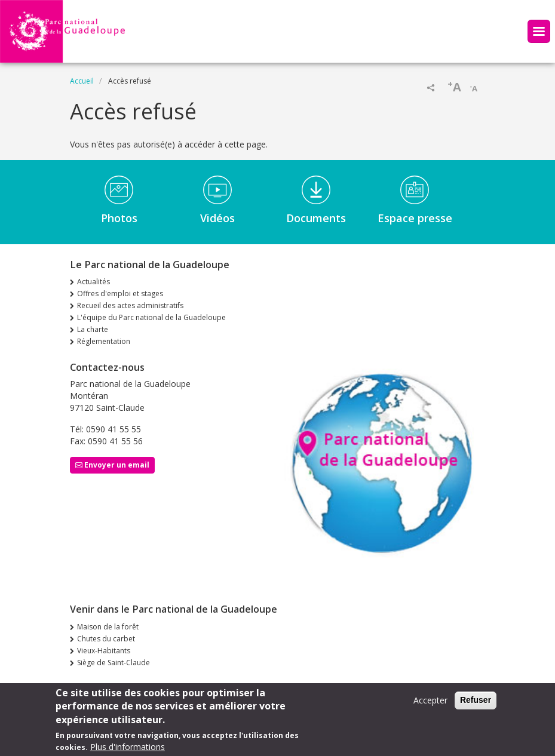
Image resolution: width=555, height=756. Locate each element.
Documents (316, 218)
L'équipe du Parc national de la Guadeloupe (151, 317)
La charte (93, 329)
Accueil (82, 81)
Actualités (93, 282)
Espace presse (415, 218)
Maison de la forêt (108, 627)
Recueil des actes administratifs (130, 305)
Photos (119, 218)
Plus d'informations (128, 749)
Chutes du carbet (106, 639)
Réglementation (104, 341)
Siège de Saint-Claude (114, 663)
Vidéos (217, 218)
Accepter (430, 703)
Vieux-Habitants (104, 651)
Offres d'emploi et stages (120, 294)
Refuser (476, 702)
